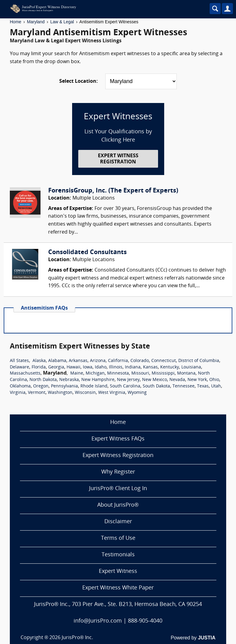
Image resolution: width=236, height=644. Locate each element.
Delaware (19, 367)
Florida (39, 367)
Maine (77, 373)
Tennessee (184, 386)
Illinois (116, 367)
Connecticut (164, 361)
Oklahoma (20, 386)
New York (197, 380)
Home (15, 22)
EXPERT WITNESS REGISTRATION (118, 159)
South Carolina (125, 386)
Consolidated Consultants (87, 253)
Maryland (36, 22)
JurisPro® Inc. (77, 638)
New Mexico (155, 380)
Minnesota (118, 373)
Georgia (56, 367)
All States (19, 361)
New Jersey (128, 380)
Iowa (88, 367)
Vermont (37, 393)
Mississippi (163, 373)
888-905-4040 (145, 621)
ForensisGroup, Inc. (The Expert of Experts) (113, 191)
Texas (203, 386)
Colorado (140, 361)
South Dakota (156, 386)
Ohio (214, 380)
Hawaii (74, 367)
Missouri (140, 373)
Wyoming (137, 393)
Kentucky (170, 367)
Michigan (95, 373)
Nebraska (69, 380)
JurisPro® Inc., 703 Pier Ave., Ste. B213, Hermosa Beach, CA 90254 (118, 605)
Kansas (150, 367)
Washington (60, 393)
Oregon (41, 386)
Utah (216, 386)
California (118, 361)
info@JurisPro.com (98, 621)
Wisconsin (85, 393)
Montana (186, 373)
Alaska (39, 361)
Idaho (101, 367)
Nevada (177, 380)
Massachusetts (25, 373)
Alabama (57, 361)
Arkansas (78, 361)
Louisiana (191, 367)
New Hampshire (98, 380)
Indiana (133, 367)
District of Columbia (199, 361)
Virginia (18, 393)
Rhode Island (94, 386)
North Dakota (43, 380)
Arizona (98, 361)
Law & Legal (62, 22)
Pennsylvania (64, 386)
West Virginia (112, 393)
